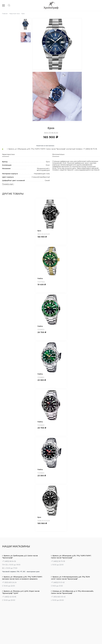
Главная (5, 14)
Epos (39, 231)
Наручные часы (15, 14)
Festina (40, 278)
